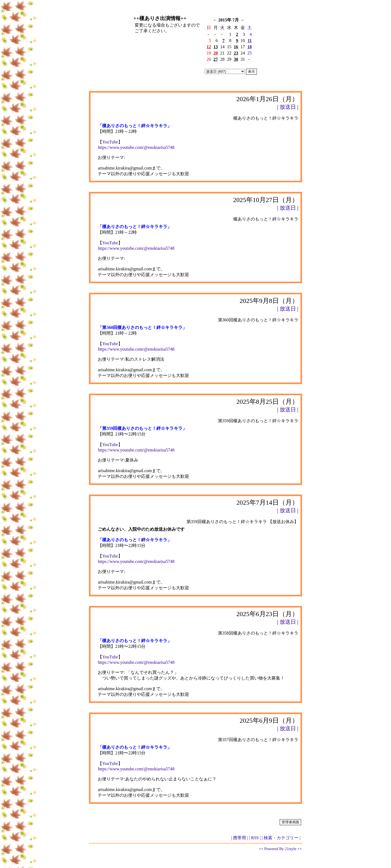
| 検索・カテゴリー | (281, 838)
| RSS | (255, 838)
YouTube (110, 142)
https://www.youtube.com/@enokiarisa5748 (136, 147)
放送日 (288, 107)
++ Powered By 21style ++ (280, 849)
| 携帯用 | (239, 838)
